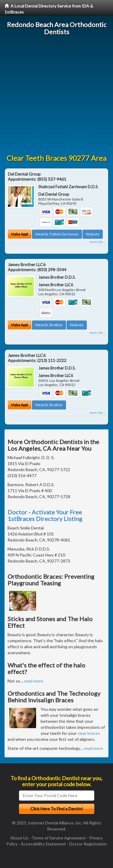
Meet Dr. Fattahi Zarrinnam (57, 234)
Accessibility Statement (43, 844)
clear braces (89, 733)
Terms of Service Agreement (59, 838)
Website (93, 234)
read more (34, 681)
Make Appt (20, 234)
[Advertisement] (56, 95)
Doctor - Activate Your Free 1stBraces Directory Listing (45, 515)
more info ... (97, 242)
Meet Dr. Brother (49, 325)
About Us (19, 838)
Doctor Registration (88, 844)
